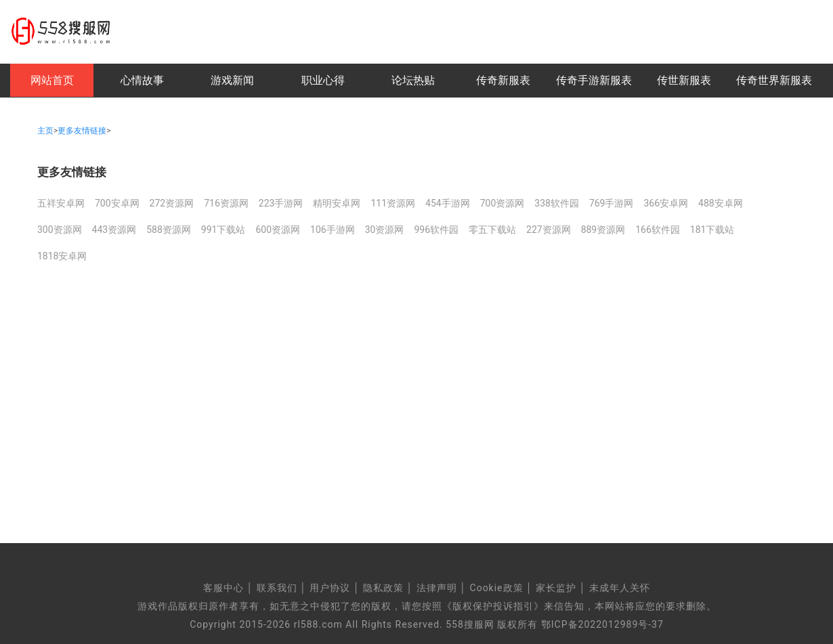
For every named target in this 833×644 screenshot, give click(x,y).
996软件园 (436, 230)
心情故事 (142, 80)
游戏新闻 (232, 80)
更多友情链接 (82, 131)
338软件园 (557, 203)
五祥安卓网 (61, 203)
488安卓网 (721, 203)
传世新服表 (684, 80)
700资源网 (503, 203)
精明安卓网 (337, 203)
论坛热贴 (413, 80)
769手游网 (612, 203)
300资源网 (60, 230)
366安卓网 (666, 203)
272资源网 (172, 203)
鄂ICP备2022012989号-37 (602, 624)
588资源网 (169, 230)
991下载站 (223, 230)
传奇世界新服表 (774, 80)
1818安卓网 (62, 256)
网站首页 (52, 80)
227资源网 (549, 230)
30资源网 (385, 230)
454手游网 (448, 203)
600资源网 (278, 230)
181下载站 (712, 230)
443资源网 (114, 230)
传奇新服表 (503, 80)
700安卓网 (117, 203)
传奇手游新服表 (594, 80)
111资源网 (393, 203)
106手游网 (333, 230)
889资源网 (603, 230)
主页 (45, 131)
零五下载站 (492, 230)
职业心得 (323, 80)
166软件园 (658, 230)
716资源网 (226, 203)
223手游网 (281, 203)
